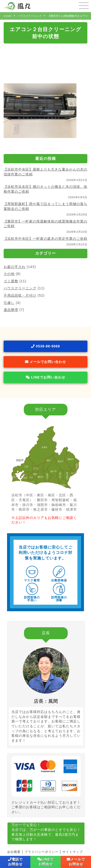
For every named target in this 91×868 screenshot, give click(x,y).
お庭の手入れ (15, 267)
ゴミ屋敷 (11, 281)
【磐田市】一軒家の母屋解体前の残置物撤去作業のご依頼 (45, 224)
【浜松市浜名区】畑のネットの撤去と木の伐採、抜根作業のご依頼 (45, 189)
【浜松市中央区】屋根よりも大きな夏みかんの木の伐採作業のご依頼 (45, 172)
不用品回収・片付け (20, 295)
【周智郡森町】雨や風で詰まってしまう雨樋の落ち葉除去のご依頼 (45, 206)
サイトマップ (73, 852)
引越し (9, 303)
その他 (9, 274)
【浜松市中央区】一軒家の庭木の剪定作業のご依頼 (45, 239)
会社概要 (14, 852)
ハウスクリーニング (20, 288)
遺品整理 (11, 310)
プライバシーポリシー (41, 852)
